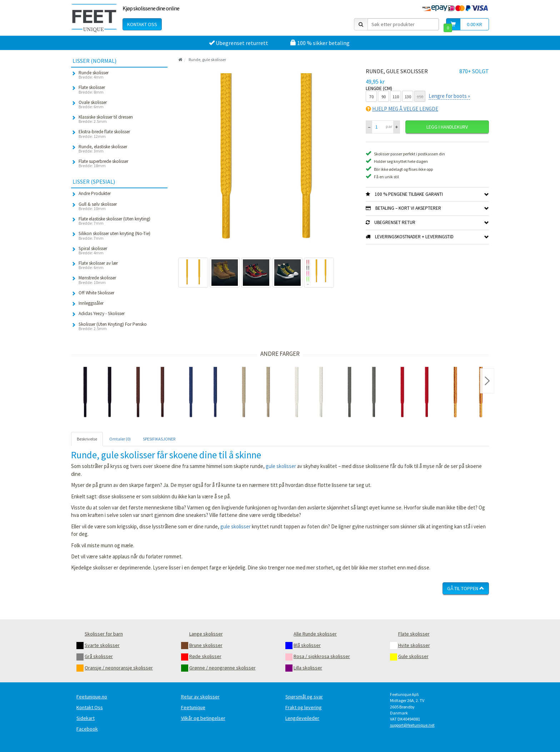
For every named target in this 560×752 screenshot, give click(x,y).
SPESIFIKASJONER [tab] (159, 439)
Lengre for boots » (449, 96)
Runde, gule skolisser (207, 59)
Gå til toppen (466, 588)
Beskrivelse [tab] (87, 439)
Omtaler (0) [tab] (120, 439)
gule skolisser (281, 466)
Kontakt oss (142, 24)
